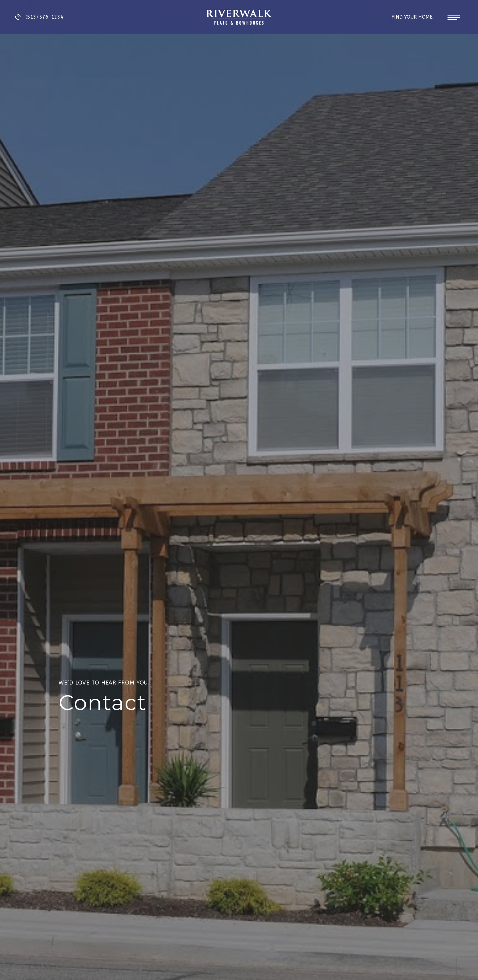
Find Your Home (413, 17)
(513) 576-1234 (39, 17)
